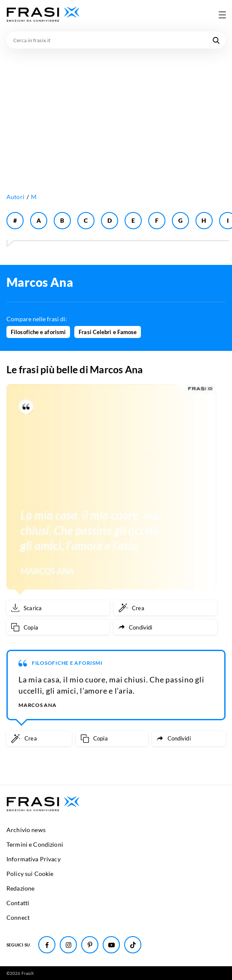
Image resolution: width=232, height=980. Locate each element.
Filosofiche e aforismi (38, 332)
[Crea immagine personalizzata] (165, 608)
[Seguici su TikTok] (133, 945)
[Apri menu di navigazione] (222, 15)
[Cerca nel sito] (216, 40)
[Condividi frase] (165, 627)
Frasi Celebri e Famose (108, 332)
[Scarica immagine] (58, 608)
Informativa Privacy (34, 859)
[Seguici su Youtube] (111, 945)
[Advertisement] (116, 113)
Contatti (18, 903)
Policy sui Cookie (30, 874)
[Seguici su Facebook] (47, 945)
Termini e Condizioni (35, 844)
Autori (15, 197)
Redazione (20, 888)
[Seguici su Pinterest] (90, 945)
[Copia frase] (58, 627)
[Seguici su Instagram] (68, 945)
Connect (18, 917)
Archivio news (26, 830)
